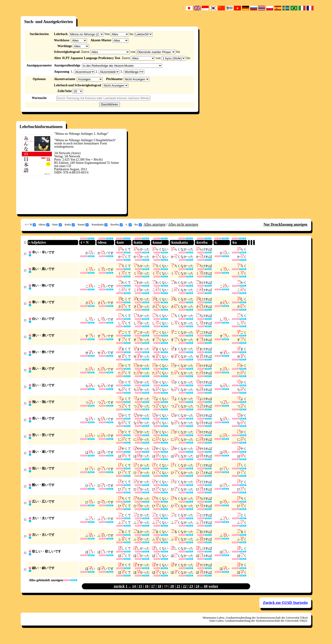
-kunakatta (99, 225)
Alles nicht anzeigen (183, 224)
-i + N (30, 225)
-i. (128, 225)
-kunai (83, 225)
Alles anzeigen (155, 224)
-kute (57, 225)
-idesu (44, 225)
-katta (70, 225)
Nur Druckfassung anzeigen (285, 224)
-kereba (116, 225)
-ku (138, 225)
